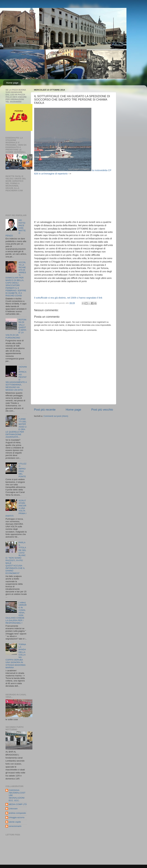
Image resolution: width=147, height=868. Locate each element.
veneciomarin (15, 826)
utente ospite (15, 822)
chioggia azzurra (17, 817)
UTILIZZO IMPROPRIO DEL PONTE (22, 470)
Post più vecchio (102, 410)
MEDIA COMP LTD (18, 804)
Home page (12, 83)
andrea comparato (17, 813)
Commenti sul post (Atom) (56, 416)
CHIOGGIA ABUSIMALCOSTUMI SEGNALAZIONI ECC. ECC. (17, 795)
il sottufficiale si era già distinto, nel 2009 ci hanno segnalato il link (68, 298)
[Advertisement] (76, 198)
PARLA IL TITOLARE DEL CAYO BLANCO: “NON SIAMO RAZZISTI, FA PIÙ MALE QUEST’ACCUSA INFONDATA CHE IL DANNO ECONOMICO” (16, 558)
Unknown (13, 809)
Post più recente (45, 410)
